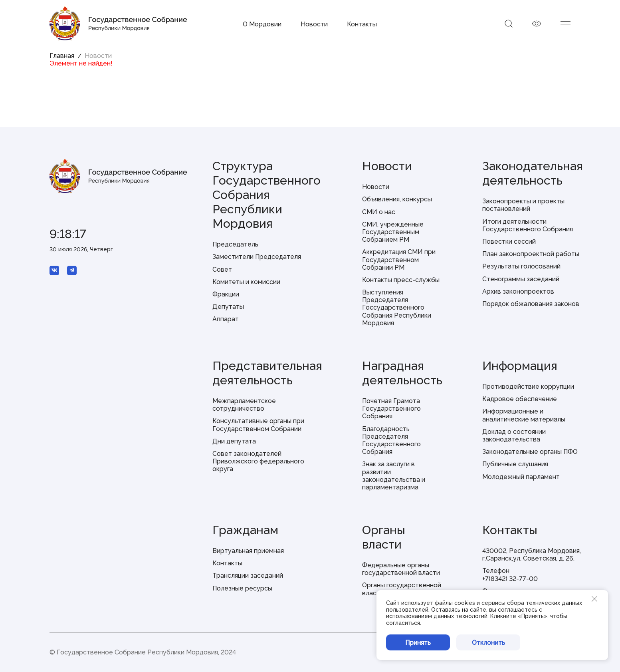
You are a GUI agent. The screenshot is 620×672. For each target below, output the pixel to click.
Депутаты (228, 307)
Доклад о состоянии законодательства (514, 435)
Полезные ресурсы (242, 588)
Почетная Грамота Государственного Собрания (391, 409)
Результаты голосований (521, 266)
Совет (222, 269)
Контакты (362, 24)
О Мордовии (262, 24)
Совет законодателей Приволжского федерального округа (258, 461)
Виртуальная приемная (248, 551)
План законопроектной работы (531, 254)
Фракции (226, 294)
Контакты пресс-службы (401, 280)
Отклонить (488, 643)
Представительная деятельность (267, 373)
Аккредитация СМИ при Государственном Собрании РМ (399, 259)
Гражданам (245, 530)
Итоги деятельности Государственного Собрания (528, 225)
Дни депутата (234, 441)
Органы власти (384, 537)
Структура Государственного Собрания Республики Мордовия (266, 195)
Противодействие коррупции (528, 387)
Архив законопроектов (518, 291)
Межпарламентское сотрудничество (244, 405)
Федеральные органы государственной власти (401, 569)
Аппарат (226, 319)
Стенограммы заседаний (521, 279)
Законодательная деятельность (533, 173)
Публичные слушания (515, 464)
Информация (520, 366)
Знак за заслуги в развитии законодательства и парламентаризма (394, 476)
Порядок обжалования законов (531, 304)
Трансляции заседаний (248, 576)
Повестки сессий (509, 242)
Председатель (235, 244)
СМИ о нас (379, 212)
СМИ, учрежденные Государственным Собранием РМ (393, 232)
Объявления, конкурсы (397, 199)
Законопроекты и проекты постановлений (523, 205)
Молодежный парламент (521, 477)
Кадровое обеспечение (520, 399)
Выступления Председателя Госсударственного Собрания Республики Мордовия (397, 308)
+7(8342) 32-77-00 (510, 579)
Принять (418, 643)
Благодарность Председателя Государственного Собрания (391, 440)
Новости (314, 24)
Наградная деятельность (402, 373)
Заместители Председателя (257, 257)
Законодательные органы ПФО (530, 452)
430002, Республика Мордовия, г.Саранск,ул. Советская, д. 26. (532, 555)
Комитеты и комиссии (246, 282)
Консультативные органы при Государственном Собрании (258, 425)
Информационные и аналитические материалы (524, 415)
